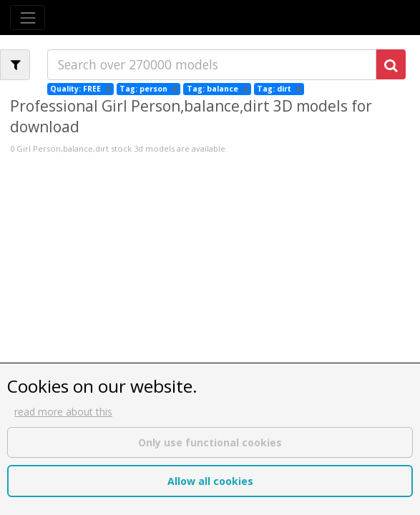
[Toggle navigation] (28, 18)
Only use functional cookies (210, 442)
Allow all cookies (210, 481)
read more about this (63, 412)
